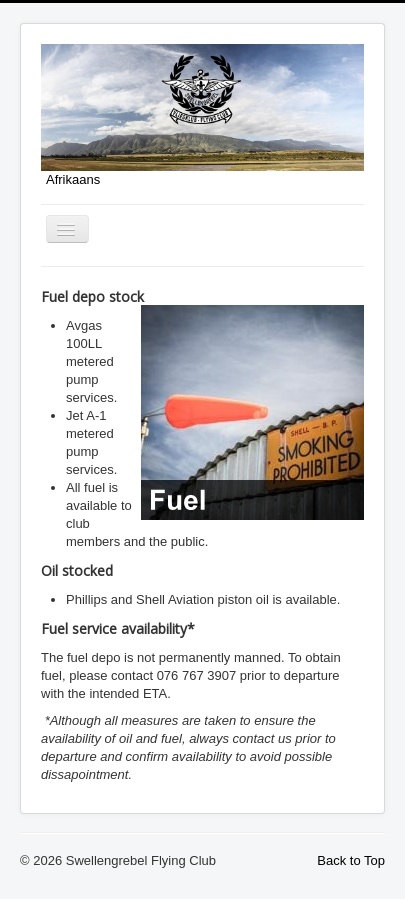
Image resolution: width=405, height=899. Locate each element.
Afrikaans (73, 179)
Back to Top (351, 860)
